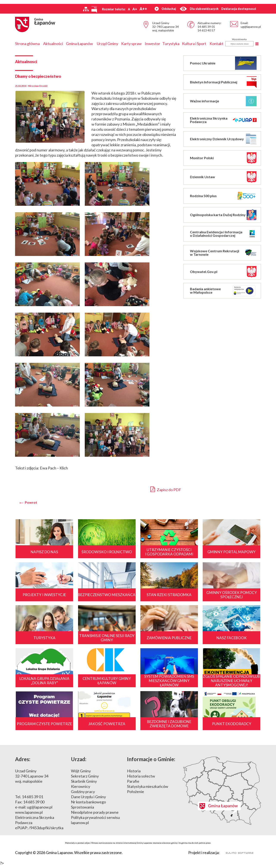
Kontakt (216, 44)
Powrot (31, 502)
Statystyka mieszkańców (148, 789)
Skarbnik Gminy (84, 784)
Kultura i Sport (194, 44)
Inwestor (152, 44)
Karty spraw (131, 44)
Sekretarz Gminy (85, 779)
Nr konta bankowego (88, 804)
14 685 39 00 (34, 804)
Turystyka (171, 44)
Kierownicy (81, 789)
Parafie (133, 784)
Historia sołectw (141, 779)
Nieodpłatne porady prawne (95, 815)
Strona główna (27, 44)
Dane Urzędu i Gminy (88, 799)
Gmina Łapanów (79, 44)
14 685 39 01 (206, 27)
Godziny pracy (83, 794)
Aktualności (53, 44)
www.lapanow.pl (29, 815)
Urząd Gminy (107, 44)
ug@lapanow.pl (251, 27)
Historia (134, 773)
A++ (143, 9)
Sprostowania (82, 810)
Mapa (222, 793)
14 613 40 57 (206, 30)
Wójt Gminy (81, 773)
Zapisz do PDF (166, 489)
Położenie (136, 794)
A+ (135, 9)
